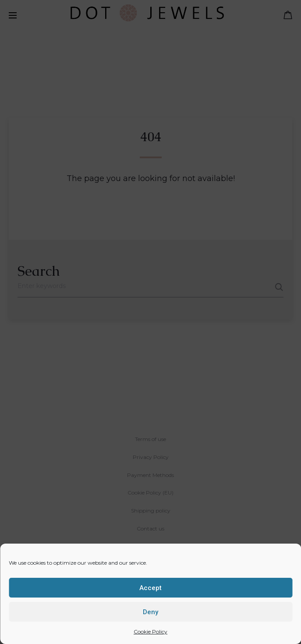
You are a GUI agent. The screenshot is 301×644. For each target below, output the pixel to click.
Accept (150, 588)
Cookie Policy (150, 632)
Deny (150, 612)
